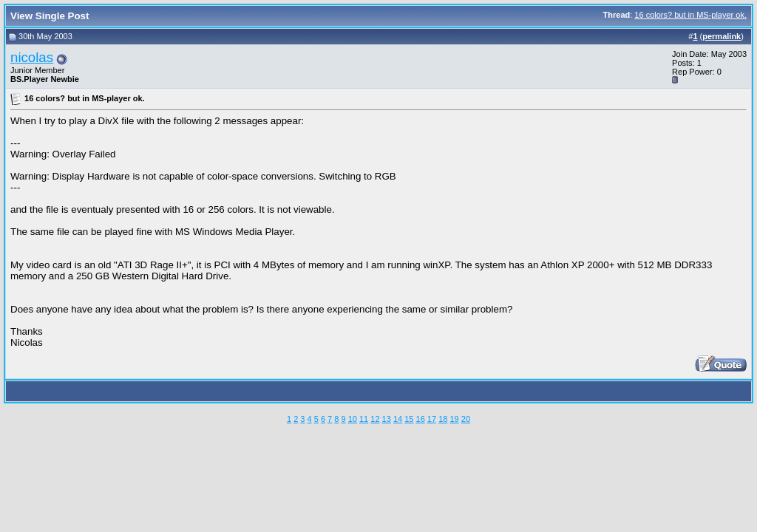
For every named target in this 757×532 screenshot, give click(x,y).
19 (454, 419)
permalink (722, 36)
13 (387, 419)
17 (432, 419)
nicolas (32, 57)
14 (398, 419)
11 (364, 419)
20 (466, 419)
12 (375, 419)
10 (353, 419)
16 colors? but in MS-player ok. (690, 15)
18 (443, 419)
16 (421, 419)
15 (409, 419)
